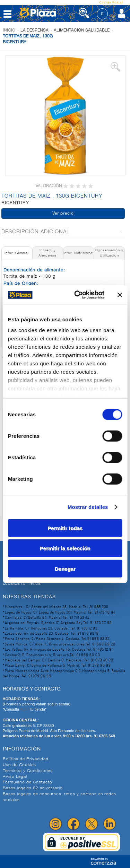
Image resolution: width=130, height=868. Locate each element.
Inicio (9, 31)
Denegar (65, 568)
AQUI (25, 709)
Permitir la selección (65, 548)
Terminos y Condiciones (28, 771)
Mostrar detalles (88, 507)
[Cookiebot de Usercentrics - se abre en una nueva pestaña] (77, 295)
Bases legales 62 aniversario (33, 788)
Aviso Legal (15, 777)
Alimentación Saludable (82, 31)
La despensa (34, 31)
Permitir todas (65, 528)
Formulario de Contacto (28, 782)
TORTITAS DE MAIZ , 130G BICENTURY (28, 39)
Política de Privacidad (26, 759)
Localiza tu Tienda (22, 584)
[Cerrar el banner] (120, 295)
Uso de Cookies (19, 765)
